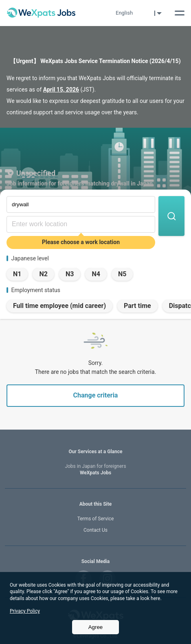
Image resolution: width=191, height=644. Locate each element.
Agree (96, 627)
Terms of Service (96, 519)
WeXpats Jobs (95, 470)
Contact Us (95, 530)
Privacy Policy (25, 611)
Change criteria (96, 395)
